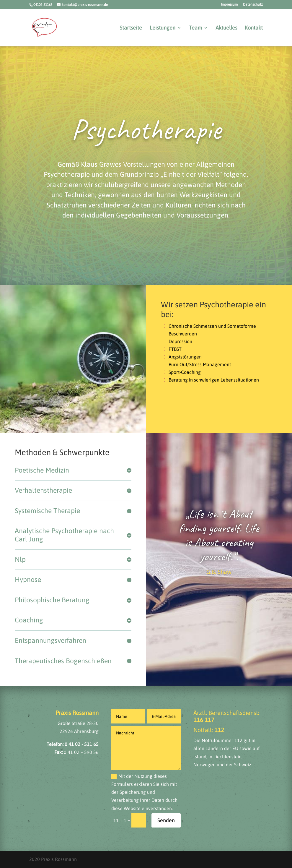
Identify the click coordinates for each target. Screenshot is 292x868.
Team (195, 28)
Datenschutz (253, 5)
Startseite (131, 28)
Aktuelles (226, 28)
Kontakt (254, 28)
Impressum (229, 5)
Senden (166, 820)
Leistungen (163, 28)
